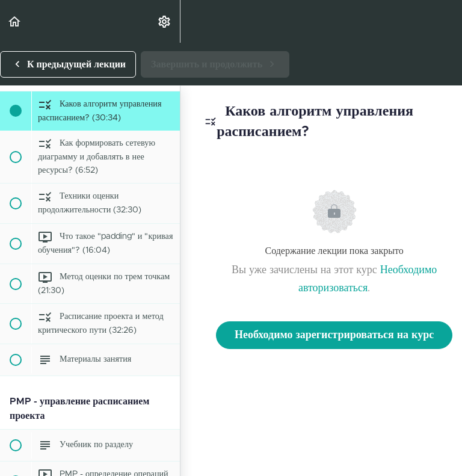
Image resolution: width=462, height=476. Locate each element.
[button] (15, 21)
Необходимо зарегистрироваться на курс (334, 335)
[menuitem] (165, 21)
